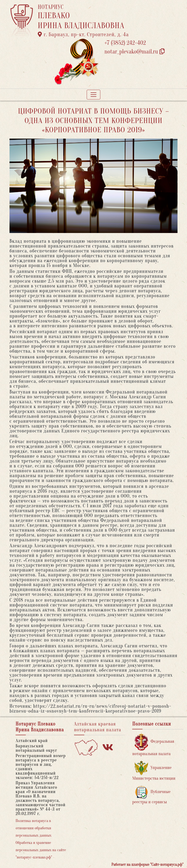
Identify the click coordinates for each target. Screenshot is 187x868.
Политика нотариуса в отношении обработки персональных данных (33, 828)
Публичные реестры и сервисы (151, 795)
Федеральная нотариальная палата (153, 745)
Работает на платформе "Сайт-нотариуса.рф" (147, 865)
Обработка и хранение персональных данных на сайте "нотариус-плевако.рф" (41, 850)
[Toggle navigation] (93, 95)
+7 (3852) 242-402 (125, 43)
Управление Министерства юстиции (154, 771)
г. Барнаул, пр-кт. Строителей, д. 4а (83, 35)
